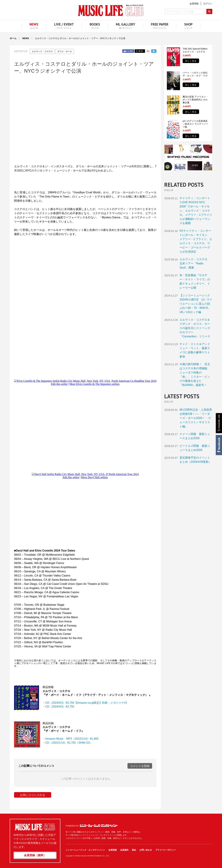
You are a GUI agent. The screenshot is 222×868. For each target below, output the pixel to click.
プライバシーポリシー (166, 850)
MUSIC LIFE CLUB (111, 11)
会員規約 (124, 850)
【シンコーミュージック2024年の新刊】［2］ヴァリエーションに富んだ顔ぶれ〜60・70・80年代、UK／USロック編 (196, 304)
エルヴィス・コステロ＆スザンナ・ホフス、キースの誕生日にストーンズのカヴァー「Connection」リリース (195, 328)
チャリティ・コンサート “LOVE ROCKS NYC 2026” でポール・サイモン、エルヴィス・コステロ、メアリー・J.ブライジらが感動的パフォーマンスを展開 (196, 211)
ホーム (13, 38)
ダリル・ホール (65, 51)
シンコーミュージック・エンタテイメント (99, 826)
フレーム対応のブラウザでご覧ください (85, 119)
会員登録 (113, 850)
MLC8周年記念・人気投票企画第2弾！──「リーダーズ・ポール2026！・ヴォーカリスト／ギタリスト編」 (196, 418)
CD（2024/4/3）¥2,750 (60, 707)
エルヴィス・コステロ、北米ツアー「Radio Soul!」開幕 (195, 263)
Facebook (219, 445)
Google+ (148, 51)
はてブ (154, 51)
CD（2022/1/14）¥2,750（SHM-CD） (69, 743)
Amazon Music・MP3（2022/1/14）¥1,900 (72, 739)
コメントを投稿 (140, 766)
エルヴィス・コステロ (42, 51)
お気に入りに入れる (33, 795)
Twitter (140, 51)
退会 (134, 850)
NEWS (26, 38)
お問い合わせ (146, 850)
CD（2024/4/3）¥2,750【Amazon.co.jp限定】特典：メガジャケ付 (86, 703)
